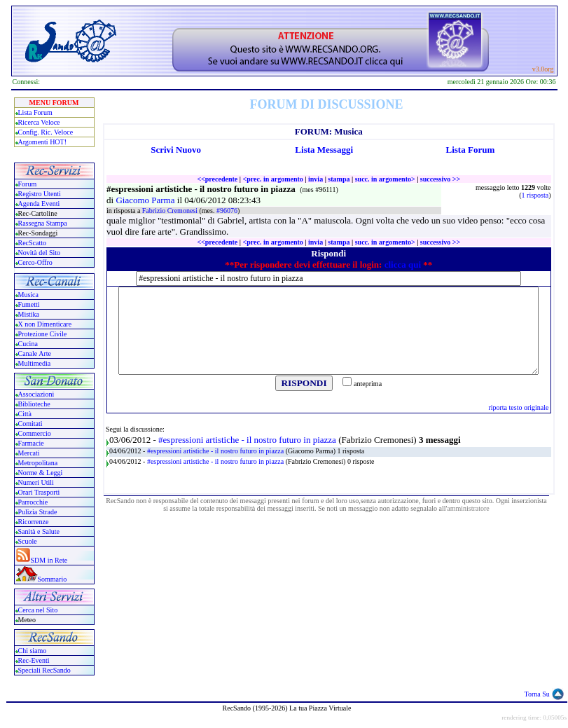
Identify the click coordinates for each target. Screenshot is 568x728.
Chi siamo (33, 651)
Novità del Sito (40, 253)
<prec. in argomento (272, 179)
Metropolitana (38, 463)
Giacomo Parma (146, 200)
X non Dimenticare (45, 324)
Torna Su (537, 694)
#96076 (227, 211)
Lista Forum (35, 112)
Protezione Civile (43, 334)
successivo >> (440, 179)
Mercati (29, 453)
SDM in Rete (49, 560)
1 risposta (535, 195)
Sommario (53, 579)
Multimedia (35, 363)
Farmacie (31, 443)
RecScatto (33, 243)
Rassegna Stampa (43, 223)
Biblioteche (34, 404)
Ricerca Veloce (39, 122)
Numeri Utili (37, 482)
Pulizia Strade (38, 512)
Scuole (28, 541)
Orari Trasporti (39, 492)
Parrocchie (33, 502)
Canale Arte (35, 353)
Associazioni (36, 394)
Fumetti (29, 304)
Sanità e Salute (39, 531)
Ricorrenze (34, 522)
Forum (28, 184)
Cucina (28, 344)
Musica (28, 295)
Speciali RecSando (44, 670)
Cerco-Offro (35, 262)
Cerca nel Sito (38, 610)
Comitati (30, 424)
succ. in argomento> (385, 179)
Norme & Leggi (41, 473)
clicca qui (403, 265)
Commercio (35, 433)
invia (316, 179)
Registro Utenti (40, 194)
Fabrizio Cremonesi (171, 211)
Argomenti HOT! (43, 142)
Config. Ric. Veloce (46, 132)
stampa (339, 179)
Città (25, 414)
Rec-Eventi (34, 660)
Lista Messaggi (324, 150)
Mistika (29, 314)
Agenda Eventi (39, 204)
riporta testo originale (518, 407)
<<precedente (217, 179)
